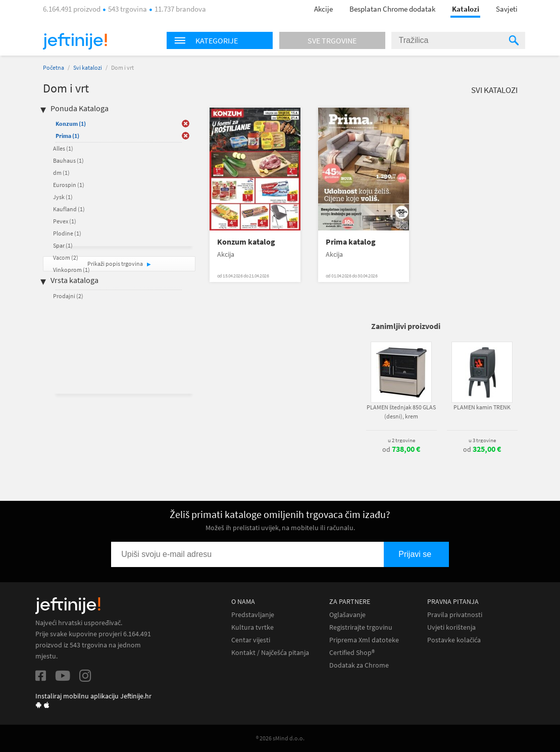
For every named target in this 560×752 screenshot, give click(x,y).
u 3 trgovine (482, 440)
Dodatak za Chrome (359, 665)
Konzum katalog (246, 242)
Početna (54, 67)
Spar (63, 245)
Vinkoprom (71, 270)
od (401, 449)
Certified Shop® (352, 653)
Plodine (67, 233)
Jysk (63, 197)
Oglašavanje (347, 615)
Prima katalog (351, 242)
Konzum (71, 124)
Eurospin (69, 185)
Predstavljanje (253, 615)
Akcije (323, 9)
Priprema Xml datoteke (364, 640)
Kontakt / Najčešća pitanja (270, 653)
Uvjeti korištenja (451, 627)
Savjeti (507, 9)
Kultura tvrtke (252, 627)
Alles (63, 148)
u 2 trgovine (401, 440)
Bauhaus (68, 160)
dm (61, 173)
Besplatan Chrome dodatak (392, 9)
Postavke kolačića (454, 640)
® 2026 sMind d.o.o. (280, 738)
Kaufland (69, 209)
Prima (67, 136)
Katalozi (466, 9)
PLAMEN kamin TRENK (482, 407)
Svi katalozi (88, 67)
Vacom (66, 257)
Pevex (65, 221)
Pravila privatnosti (455, 615)
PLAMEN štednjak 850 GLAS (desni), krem (401, 412)
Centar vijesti (251, 640)
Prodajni (68, 296)
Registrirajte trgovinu (361, 627)
